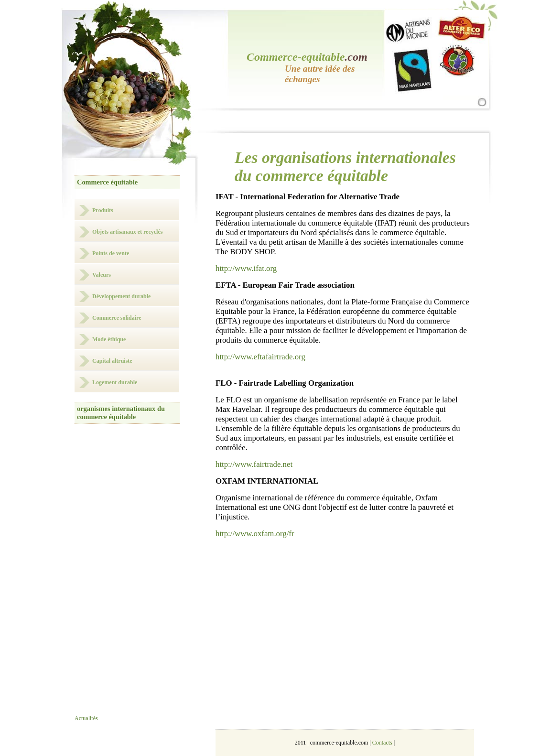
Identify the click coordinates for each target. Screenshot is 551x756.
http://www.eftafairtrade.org (260, 357)
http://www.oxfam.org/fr (255, 534)
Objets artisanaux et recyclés (127, 232)
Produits (103, 210)
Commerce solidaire (117, 318)
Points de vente (111, 253)
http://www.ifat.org (246, 268)
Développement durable (121, 296)
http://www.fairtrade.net (254, 464)
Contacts (382, 743)
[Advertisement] (138, 577)
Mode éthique (109, 339)
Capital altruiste (112, 361)
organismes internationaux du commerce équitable (121, 413)
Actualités (86, 718)
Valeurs (102, 275)
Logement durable (115, 382)
